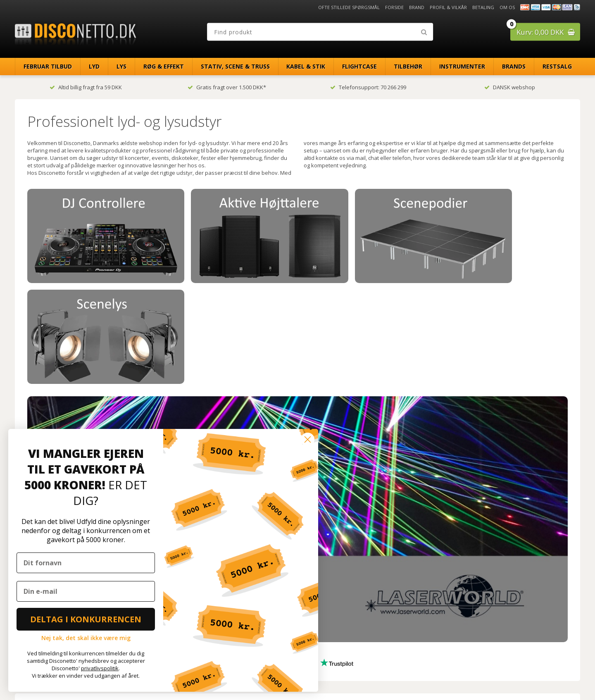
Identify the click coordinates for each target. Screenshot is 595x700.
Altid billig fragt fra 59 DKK (86, 87)
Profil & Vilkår (448, 7)
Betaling (483, 7)
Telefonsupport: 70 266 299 (368, 87)
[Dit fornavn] (86, 563)
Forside (394, 7)
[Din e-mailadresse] (366, 613)
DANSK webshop (510, 87)
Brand (417, 7)
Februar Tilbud (48, 66)
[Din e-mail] (86, 591)
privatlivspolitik (100, 668)
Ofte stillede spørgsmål (349, 7)
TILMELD (367, 630)
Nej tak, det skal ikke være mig (86, 638)
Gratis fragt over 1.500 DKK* (227, 87)
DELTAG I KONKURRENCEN (86, 619)
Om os (507, 7)
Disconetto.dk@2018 (562, 676)
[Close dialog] (308, 439)
